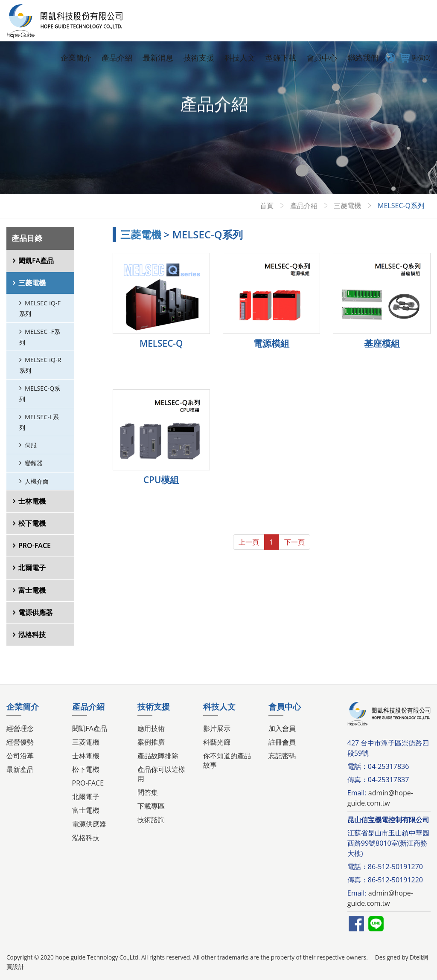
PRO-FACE (35, 545)
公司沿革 (20, 756)
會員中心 (322, 58)
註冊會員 (282, 742)
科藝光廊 (217, 742)
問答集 (148, 792)
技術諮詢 (151, 820)
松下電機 (32, 523)
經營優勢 (20, 742)
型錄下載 (281, 58)
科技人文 (240, 58)
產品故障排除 (158, 756)
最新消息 (158, 58)
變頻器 (34, 463)
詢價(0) (414, 58)
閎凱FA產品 (36, 261)
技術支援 (199, 58)
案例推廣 (151, 742)
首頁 (267, 206)
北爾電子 (32, 568)
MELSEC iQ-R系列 (40, 365)
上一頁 (249, 542)
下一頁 (294, 542)
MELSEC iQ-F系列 (40, 308)
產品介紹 (117, 58)
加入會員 (282, 728)
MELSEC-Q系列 (40, 394)
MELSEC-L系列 (39, 422)
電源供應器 (35, 612)
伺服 (31, 445)
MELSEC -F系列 (40, 337)
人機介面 (37, 481)
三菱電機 (347, 206)
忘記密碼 (282, 756)
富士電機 (32, 590)
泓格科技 (32, 635)
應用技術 (151, 728)
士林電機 (32, 501)
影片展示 (217, 728)
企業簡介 (76, 58)
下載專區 (151, 806)
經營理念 (20, 728)
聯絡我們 (363, 58)
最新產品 (20, 769)
